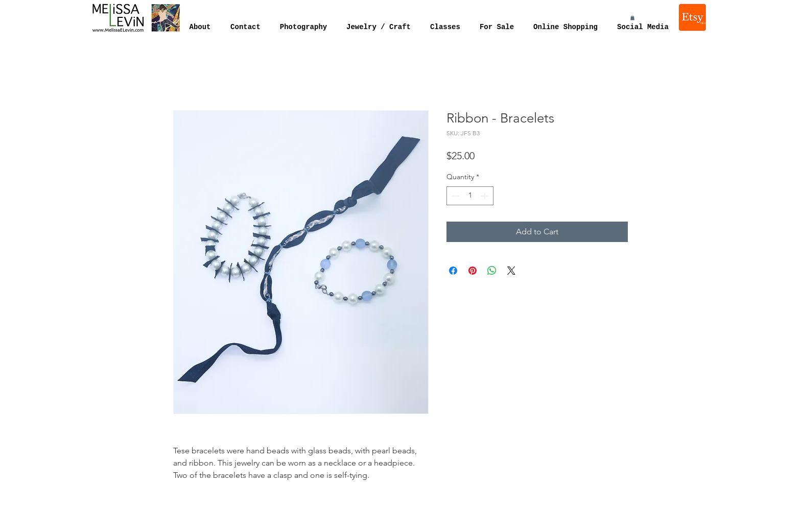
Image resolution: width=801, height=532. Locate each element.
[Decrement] (454, 196)
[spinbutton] (470, 196)
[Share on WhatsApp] (492, 271)
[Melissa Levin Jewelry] (693, 17)
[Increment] (486, 196)
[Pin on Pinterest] (473, 271)
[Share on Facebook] (453, 271)
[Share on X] (511, 271)
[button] (632, 18)
